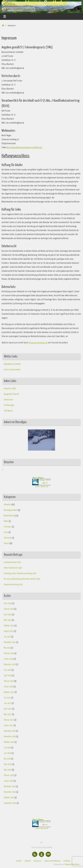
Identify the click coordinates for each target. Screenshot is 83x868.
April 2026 (8, 603)
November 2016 (10, 736)
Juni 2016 (7, 753)
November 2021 (10, 642)
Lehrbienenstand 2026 (12, 562)
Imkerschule (8, 400)
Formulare (8, 527)
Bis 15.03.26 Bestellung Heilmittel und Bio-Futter (22, 579)
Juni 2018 (7, 670)
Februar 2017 (9, 720)
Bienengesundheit (11, 510)
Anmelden (67, 861)
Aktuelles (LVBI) (10, 388)
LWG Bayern (8, 411)
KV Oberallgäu (9, 405)
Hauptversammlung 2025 (13, 584)
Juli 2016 (7, 748)
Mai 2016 (7, 759)
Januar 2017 (8, 725)
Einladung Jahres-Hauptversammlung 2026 (20, 573)
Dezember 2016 (10, 731)
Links (6, 532)
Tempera (67, 864)
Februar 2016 (9, 775)
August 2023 (9, 631)
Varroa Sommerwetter (12, 370)
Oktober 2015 (9, 797)
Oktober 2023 (9, 626)
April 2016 (8, 764)
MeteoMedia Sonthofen (12, 364)
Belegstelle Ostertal (11, 394)
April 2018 (8, 675)
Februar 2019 (9, 653)
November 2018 (10, 664)
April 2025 (8, 614)
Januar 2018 (8, 687)
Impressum (37, 861)
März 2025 (8, 620)
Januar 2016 (8, 781)
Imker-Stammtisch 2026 (13, 568)
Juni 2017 (7, 703)
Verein (6, 543)
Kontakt (19, 861)
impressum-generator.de (38, 343)
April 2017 (8, 709)
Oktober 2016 (9, 742)
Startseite (8, 538)
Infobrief (27, 861)
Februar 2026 (9, 609)
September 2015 (10, 803)
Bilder (6, 521)
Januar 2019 (8, 659)
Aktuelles (7, 504)
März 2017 (8, 714)
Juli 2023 (7, 637)
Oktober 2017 (9, 692)
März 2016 (8, 770)
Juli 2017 (7, 698)
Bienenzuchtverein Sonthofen (35, 3)
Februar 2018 (9, 681)
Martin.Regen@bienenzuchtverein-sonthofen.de (24, 147)
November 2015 (10, 792)
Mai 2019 (7, 648)
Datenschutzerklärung (52, 861)
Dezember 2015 (10, 786)
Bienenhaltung (9, 516)
